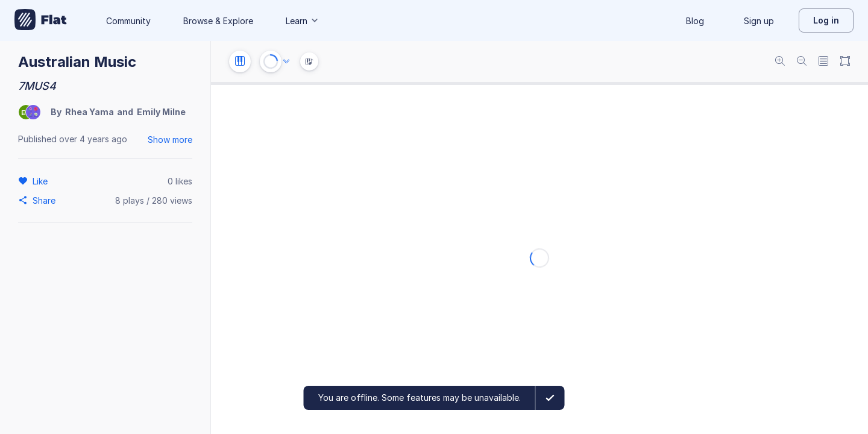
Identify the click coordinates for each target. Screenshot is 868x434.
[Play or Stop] (271, 61)
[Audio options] (286, 61)
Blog (695, 21)
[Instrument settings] (240, 61)
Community (128, 21)
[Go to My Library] (41, 20)
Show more (170, 140)
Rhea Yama (90, 112)
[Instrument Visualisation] (309, 61)
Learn (303, 21)
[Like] (42, 181)
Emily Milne (161, 112)
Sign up (759, 21)
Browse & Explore (218, 21)
